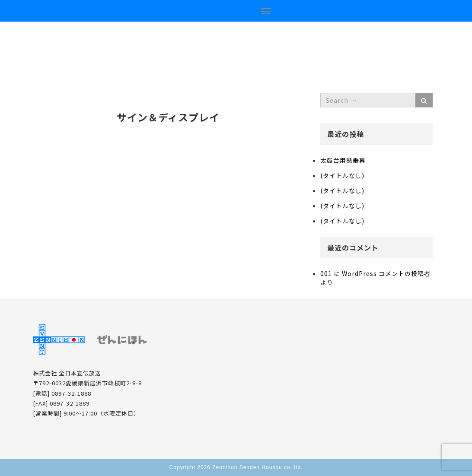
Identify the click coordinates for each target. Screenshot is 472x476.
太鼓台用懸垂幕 (343, 160)
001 (326, 273)
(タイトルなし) (342, 175)
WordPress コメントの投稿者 (386, 273)
